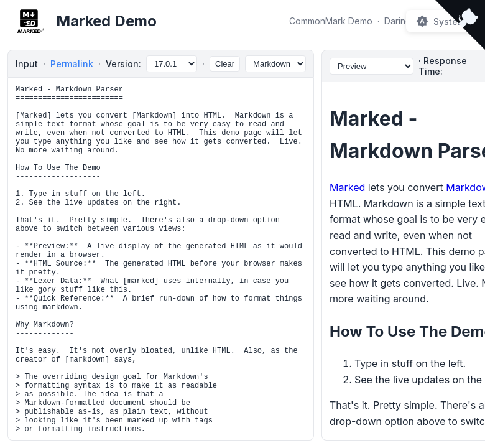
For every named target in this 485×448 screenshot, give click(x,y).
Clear (225, 64)
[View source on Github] (460, 26)
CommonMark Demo (331, 21)
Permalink (72, 64)
